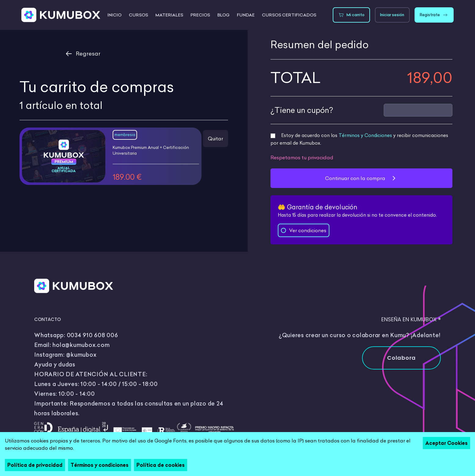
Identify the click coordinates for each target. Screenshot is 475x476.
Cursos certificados (289, 15)
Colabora (401, 358)
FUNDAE (246, 15)
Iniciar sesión (392, 15)
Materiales (169, 15)
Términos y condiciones (100, 465)
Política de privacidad (35, 465)
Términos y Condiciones (365, 135)
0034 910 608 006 (92, 335)
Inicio (114, 15)
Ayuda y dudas (55, 364)
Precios (200, 15)
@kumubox (81, 355)
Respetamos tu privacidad (302, 157)
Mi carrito (351, 15)
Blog (223, 15)
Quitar (216, 139)
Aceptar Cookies (446, 443)
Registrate (434, 15)
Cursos (138, 15)
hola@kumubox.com (81, 345)
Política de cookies (161, 465)
